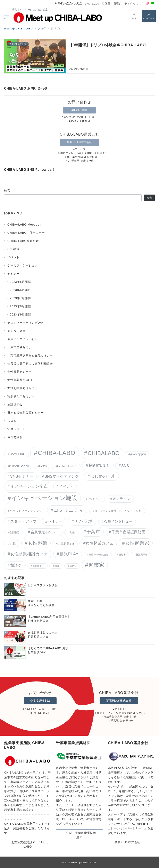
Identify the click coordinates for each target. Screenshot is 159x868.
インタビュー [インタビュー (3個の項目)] (95, 499)
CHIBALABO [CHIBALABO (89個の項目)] (104, 453)
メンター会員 (16, 331)
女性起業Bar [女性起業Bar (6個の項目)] (66, 544)
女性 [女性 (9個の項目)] (13, 543)
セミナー (13, 274)
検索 (7, 191)
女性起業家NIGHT (20, 380)
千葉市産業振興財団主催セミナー (30, 355)
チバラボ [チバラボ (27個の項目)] (84, 521)
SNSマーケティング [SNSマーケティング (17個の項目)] (62, 476)
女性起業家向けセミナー (24, 388)
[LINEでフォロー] (153, 3)
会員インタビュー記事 (23, 339)
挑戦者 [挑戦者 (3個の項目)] (122, 555)
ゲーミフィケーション (23, 265)
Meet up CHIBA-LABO (84, 862)
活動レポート (16, 429)
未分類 (12, 421)
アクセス (131, 4)
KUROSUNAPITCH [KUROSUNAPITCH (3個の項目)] (19, 466)
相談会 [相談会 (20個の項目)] (16, 565)
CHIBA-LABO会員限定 (23, 241)
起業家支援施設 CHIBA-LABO (30, 844)
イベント (13, 257)
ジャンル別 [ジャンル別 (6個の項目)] (134, 511)
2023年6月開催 (20, 290)
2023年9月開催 (20, 314)
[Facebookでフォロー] (142, 3)
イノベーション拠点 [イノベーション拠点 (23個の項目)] (29, 486)
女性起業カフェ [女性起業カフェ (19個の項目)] (99, 543)
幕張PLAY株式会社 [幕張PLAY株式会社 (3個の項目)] (99, 555)
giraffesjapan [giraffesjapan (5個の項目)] (138, 454)
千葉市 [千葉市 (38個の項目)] (93, 532)
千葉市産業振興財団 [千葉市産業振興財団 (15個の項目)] (128, 532)
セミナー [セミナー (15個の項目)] (55, 521)
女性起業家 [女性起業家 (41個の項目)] (137, 543)
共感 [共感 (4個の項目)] (72, 532)
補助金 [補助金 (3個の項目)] (73, 566)
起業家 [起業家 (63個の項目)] (96, 565)
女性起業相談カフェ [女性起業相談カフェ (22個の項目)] (29, 554)
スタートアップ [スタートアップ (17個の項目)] (23, 521)
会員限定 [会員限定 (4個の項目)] (14, 532)
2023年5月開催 (20, 282)
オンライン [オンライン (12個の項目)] (122, 499)
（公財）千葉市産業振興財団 (82, 835)
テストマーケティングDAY (26, 323)
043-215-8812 (79, 110)
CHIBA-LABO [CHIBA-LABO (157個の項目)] (57, 453)
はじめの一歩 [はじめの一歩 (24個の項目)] (103, 476)
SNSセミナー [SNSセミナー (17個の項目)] (22, 476)
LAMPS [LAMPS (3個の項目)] (43, 466)
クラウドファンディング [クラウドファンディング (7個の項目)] (26, 511)
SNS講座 (14, 249)
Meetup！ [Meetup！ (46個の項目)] (99, 465)
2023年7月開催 (20, 298)
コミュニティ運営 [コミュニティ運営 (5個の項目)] (105, 511)
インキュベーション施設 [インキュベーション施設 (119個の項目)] (44, 498)
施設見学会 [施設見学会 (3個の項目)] (142, 555)
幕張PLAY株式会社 (80, 142)
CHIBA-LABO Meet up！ (25, 225)
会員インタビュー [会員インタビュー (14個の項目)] (118, 521)
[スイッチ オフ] (134, 16)
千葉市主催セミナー (21, 347)
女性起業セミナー (19, 372)
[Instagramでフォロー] (147, 3)
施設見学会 (15, 404)
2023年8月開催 (20, 306)
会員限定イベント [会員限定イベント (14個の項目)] (45, 532)
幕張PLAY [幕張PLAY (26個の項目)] (69, 554)
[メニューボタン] (6, 16)
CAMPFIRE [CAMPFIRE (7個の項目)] (17, 454)
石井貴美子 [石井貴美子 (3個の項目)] (38, 566)
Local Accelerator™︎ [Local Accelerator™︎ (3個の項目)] (67, 466)
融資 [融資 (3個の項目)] (57, 566)
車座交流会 (15, 437)
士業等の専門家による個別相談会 (30, 364)
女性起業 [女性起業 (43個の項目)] (37, 543)
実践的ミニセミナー (21, 396)
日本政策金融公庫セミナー (26, 413)
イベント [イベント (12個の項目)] (66, 487)
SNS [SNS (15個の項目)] (125, 466)
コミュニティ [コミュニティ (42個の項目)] (69, 510)
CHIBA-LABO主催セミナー (26, 233)
